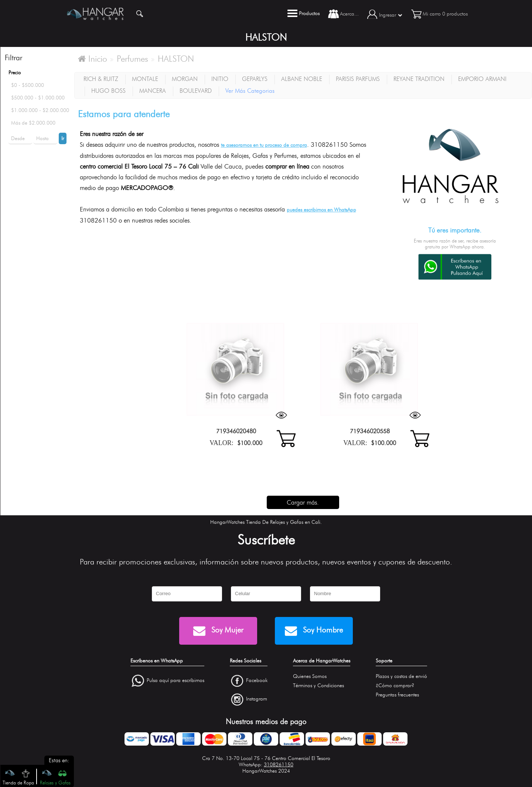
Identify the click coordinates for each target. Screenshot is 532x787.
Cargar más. (303, 502)
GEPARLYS (255, 79)
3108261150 (279, 765)
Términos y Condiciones (318, 686)
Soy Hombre (314, 631)
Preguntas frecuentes (397, 695)
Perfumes (132, 59)
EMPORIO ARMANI (482, 79)
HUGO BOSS (108, 91)
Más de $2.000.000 (33, 123)
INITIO (220, 79)
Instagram (257, 699)
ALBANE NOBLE (302, 79)
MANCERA (153, 91)
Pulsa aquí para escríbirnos (175, 680)
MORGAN (185, 79)
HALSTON (176, 59)
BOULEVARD (196, 91)
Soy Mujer (218, 631)
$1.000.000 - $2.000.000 (40, 110)
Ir (63, 138)
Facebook (257, 680)
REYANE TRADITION (419, 79)
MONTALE (145, 79)
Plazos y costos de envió (401, 676)
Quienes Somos (310, 676)
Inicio (93, 59)
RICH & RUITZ (101, 79)
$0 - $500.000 (28, 85)
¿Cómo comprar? (395, 686)
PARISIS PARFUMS (358, 79)
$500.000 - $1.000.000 (38, 98)
